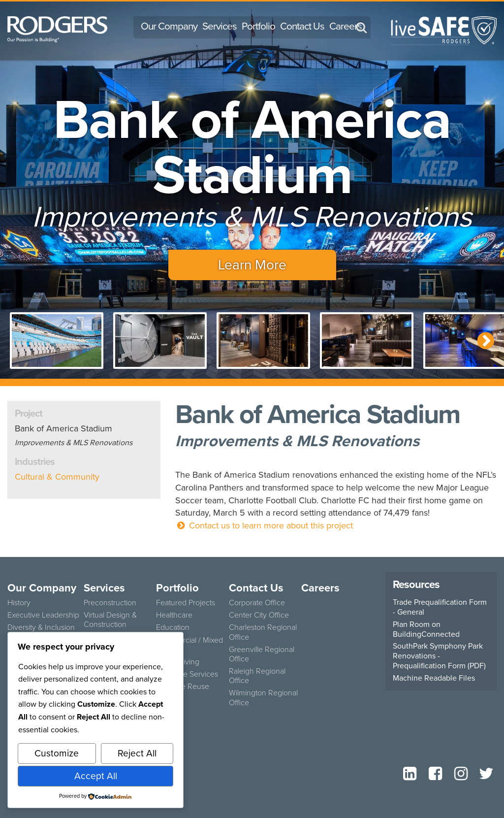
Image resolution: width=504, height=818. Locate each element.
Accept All (96, 776)
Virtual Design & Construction (110, 620)
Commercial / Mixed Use (189, 645)
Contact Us (302, 26)
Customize (57, 753)
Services (220, 26)
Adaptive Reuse (183, 686)
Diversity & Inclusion (41, 627)
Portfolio (258, 26)
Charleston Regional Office (263, 632)
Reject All (137, 753)
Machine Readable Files (434, 678)
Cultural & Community (57, 477)
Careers (346, 26)
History (19, 603)
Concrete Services (187, 674)
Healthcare (174, 615)
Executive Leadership (43, 615)
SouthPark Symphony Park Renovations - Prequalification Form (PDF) (439, 656)
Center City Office (259, 615)
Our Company (169, 26)
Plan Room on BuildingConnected (426, 629)
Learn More (252, 265)
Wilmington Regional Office (263, 697)
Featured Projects (186, 603)
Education (173, 627)
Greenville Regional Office (262, 654)
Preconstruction (110, 603)
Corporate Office (257, 603)
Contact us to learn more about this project (264, 525)
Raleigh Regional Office (257, 676)
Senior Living (178, 662)
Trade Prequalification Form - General (440, 607)
